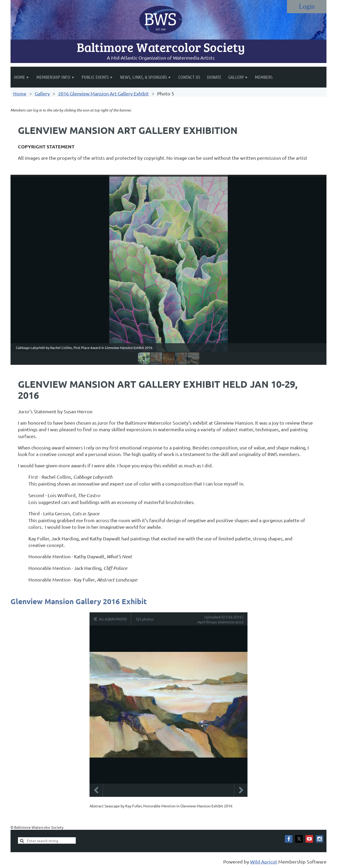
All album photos (113, 619)
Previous (96, 790)
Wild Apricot (264, 862)
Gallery (42, 93)
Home (20, 93)
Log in (307, 7)
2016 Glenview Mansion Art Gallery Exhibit (103, 93)
